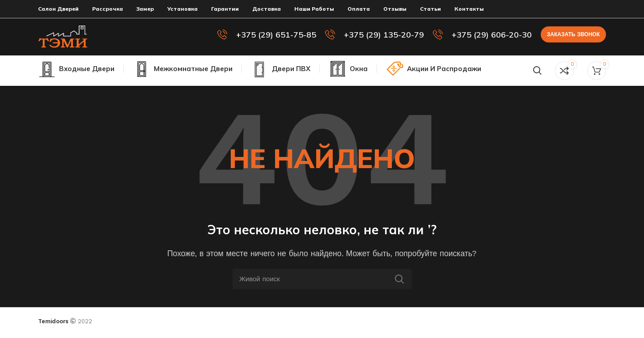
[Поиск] (537, 74)
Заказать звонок (573, 36)
